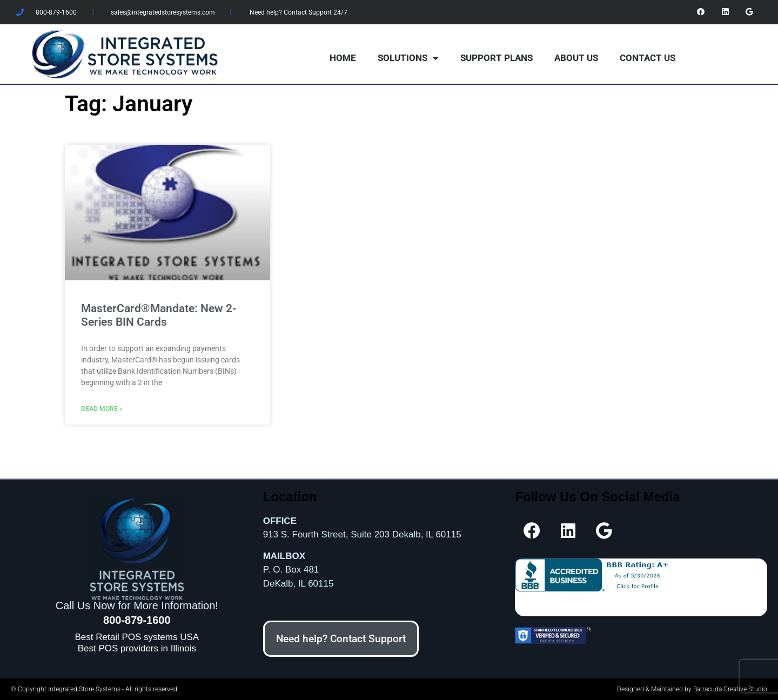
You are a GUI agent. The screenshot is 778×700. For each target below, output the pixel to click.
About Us (576, 58)
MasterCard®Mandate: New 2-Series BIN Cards (159, 315)
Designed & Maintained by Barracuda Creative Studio (692, 689)
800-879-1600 (137, 620)
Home (343, 58)
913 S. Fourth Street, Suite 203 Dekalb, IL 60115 (362, 534)
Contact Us (648, 58)
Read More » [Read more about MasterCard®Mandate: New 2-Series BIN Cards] (102, 408)
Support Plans (497, 58)
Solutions (408, 58)
